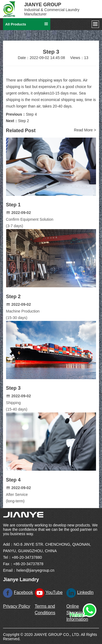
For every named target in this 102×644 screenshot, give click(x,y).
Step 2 (23, 121)
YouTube (54, 592)
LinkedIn (86, 592)
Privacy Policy (17, 606)
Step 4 (31, 114)
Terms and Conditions (45, 609)
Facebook (23, 592)
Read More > (85, 130)
